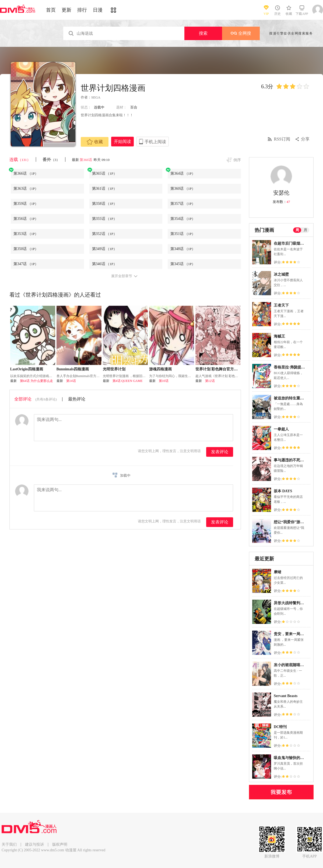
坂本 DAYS (283, 491)
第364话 (183, 173)
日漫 (98, 10)
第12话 (210, 381)
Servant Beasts (286, 696)
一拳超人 (281, 429)
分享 (305, 139)
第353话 (26, 234)
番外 (51, 159)
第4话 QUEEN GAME (128, 381)
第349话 (104, 249)
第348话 (183, 249)
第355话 (104, 219)
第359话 (26, 204)
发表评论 (220, 452)
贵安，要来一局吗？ (291, 634)
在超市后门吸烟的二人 (293, 243)
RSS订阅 (282, 139)
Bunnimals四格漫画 (73, 369)
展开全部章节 (122, 276)
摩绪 (278, 572)
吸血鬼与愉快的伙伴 (291, 758)
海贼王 (279, 336)
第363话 (26, 189)
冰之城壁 (281, 274)
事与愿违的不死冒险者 (293, 460)
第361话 (104, 189)
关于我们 (9, 844)
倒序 (237, 160)
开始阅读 (122, 141)
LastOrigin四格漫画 (27, 369)
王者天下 (281, 305)
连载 (20, 159)
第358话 (104, 204)
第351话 (183, 234)
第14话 (71, 381)
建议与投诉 (34, 844)
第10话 (164, 381)
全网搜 (241, 33)
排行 (82, 10)
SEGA (96, 97)
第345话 (183, 264)
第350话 (26, 249)
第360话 (183, 189)
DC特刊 (280, 727)
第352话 (104, 234)
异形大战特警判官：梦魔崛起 (298, 603)
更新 (66, 10)
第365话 (104, 173)
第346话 (104, 264)
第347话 (26, 264)
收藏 (95, 142)
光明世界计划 (114, 369)
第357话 (183, 204)
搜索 (203, 33)
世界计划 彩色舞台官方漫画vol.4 (222, 369)
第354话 (183, 219)
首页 (51, 10)
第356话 (26, 219)
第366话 (86, 160)
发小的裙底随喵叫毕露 (293, 665)
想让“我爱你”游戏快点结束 (296, 522)
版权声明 (60, 844)
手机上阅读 (155, 142)
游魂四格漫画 (160, 369)
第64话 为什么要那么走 (36, 381)
